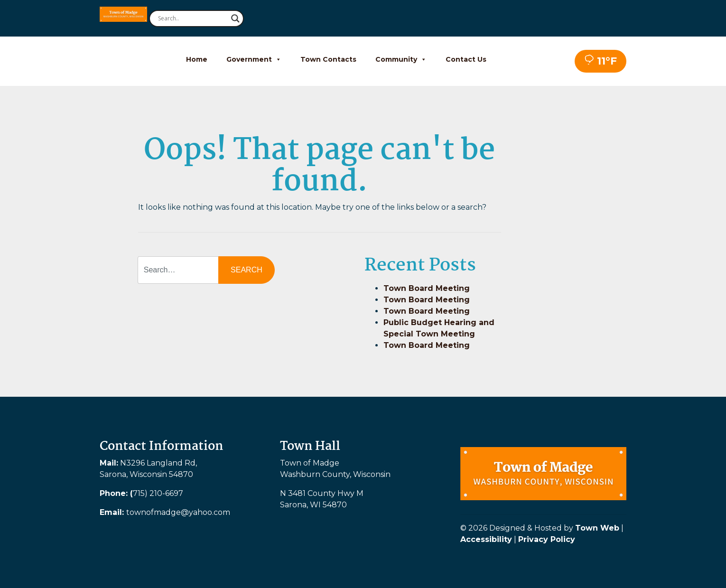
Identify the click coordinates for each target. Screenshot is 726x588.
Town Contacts (328, 59)
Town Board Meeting (427, 288)
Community (401, 59)
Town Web (597, 528)
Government (254, 59)
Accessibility (486, 539)
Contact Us (466, 59)
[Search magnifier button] (235, 19)
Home (197, 59)
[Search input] (192, 19)
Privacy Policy (547, 539)
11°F (600, 61)
